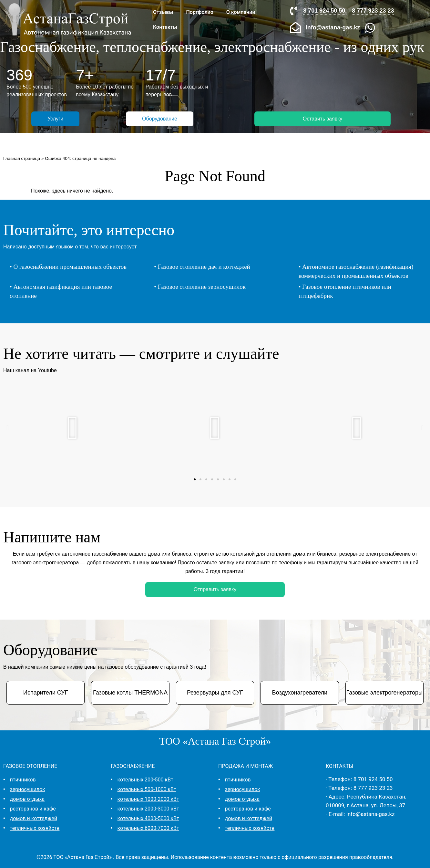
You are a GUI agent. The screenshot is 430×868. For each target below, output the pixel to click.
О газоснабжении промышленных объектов (70, 267)
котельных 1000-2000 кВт (148, 799)
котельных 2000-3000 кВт (148, 809)
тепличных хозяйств (35, 828)
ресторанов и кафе (33, 809)
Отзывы (163, 12)
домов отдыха (27, 799)
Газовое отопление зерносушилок (202, 287)
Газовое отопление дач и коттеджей (204, 267)
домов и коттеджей (34, 818)
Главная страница (22, 158)
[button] (8, 428)
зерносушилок (28, 789)
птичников (23, 780)
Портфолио (200, 12)
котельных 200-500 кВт (145, 780)
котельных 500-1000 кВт (147, 789)
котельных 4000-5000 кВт (148, 818)
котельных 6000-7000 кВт (148, 828)
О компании (241, 12)
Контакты (165, 27)
